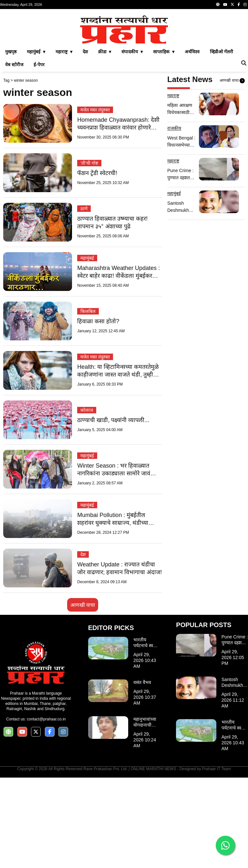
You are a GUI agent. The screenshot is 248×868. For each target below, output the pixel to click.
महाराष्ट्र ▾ (64, 142)
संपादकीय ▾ (132, 142)
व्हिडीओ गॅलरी (222, 142)
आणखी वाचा (83, 695)
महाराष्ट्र (173, 186)
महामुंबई (87, 348)
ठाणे (84, 299)
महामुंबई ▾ (36, 142)
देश (85, 142)
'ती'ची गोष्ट (89, 253)
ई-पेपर (39, 155)
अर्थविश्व (192, 142)
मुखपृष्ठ (11, 142)
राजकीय (174, 219)
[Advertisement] (124, 57)
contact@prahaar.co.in (46, 810)
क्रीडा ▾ (105, 142)
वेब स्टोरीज (14, 155)
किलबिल (88, 402)
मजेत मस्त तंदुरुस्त (95, 200)
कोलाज (87, 501)
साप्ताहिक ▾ (164, 142)
